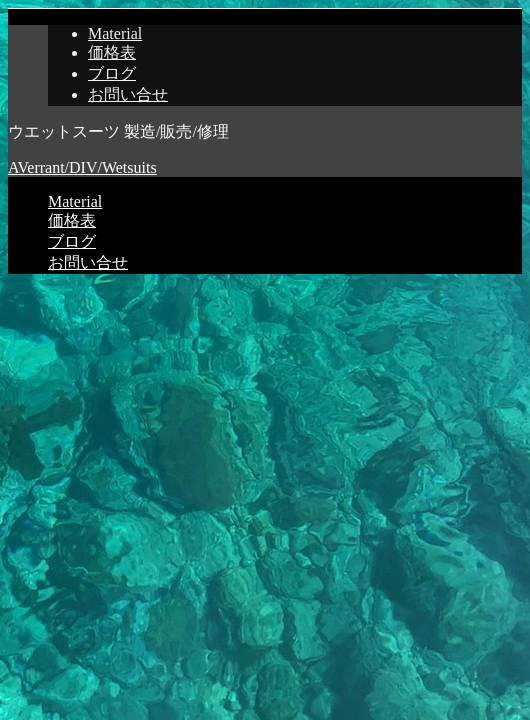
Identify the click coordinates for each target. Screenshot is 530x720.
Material (115, 33)
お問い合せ (128, 94)
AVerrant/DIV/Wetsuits (82, 167)
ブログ (112, 73)
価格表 (112, 52)
